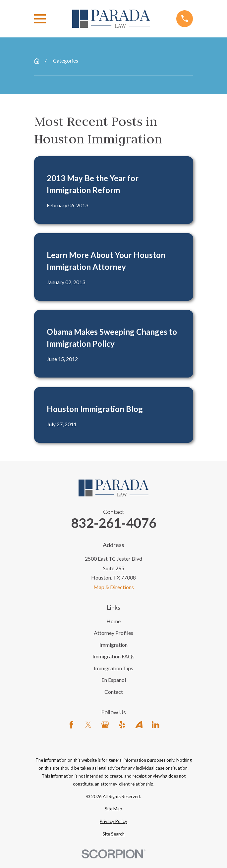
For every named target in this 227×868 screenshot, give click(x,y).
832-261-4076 (114, 523)
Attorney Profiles (113, 633)
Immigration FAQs (113, 656)
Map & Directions (114, 587)
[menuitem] (114, 809)
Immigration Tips (113, 668)
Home (113, 621)
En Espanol (114, 680)
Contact (114, 692)
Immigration (113, 645)
